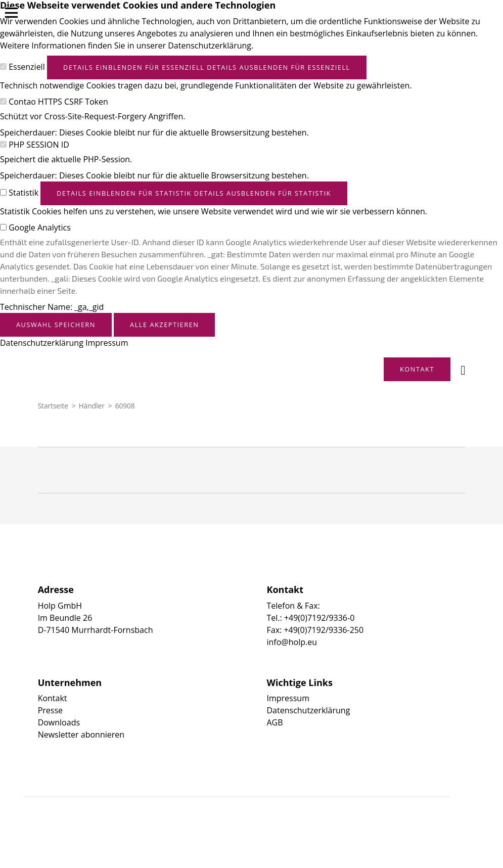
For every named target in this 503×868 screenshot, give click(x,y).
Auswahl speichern (56, 325)
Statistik (24, 193)
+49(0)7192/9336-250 (324, 630)
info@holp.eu (292, 642)
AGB (275, 722)
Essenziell (27, 67)
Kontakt (53, 698)
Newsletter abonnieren (81, 735)
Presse (50, 710)
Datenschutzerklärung (42, 343)
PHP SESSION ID (39, 145)
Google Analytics (40, 227)
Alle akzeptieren (164, 325)
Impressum (107, 343)
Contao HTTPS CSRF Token (58, 102)
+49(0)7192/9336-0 (319, 618)
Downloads (59, 722)
